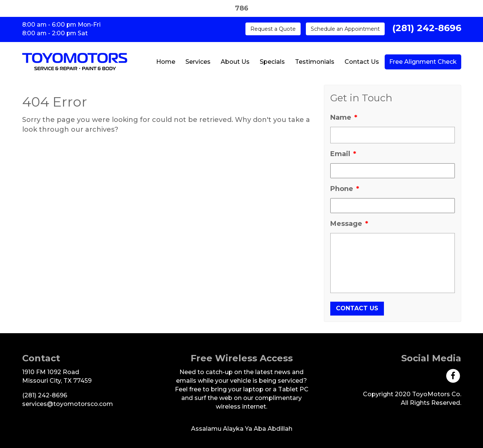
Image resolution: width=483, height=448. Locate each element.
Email (343, 154)
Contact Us (362, 62)
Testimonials (315, 62)
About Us (235, 62)
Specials (272, 62)
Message (349, 224)
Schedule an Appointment (345, 29)
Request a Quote (273, 29)
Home (166, 62)
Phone (345, 189)
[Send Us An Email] (68, 404)
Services (198, 62)
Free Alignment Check (423, 62)
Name (344, 117)
